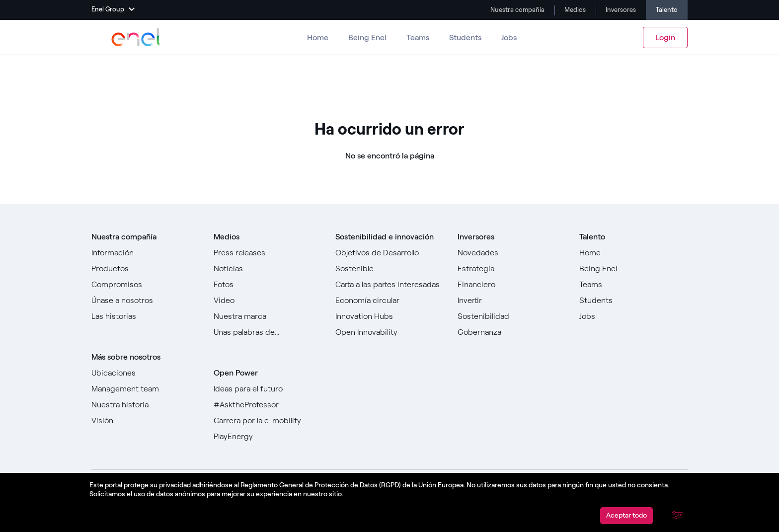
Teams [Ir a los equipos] (418, 38)
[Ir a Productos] (146, 269)
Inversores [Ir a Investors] (620, 10)
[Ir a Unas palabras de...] (268, 332)
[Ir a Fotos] (268, 285)
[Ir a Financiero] (512, 285)
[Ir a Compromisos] (146, 285)
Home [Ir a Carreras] (318, 38)
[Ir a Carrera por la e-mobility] (268, 421)
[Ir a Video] (268, 301)
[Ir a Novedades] (512, 253)
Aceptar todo (626, 515)
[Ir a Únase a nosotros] (146, 301)
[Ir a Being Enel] (633, 269)
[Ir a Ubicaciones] (146, 373)
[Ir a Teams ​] (633, 285)
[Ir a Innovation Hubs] (389, 316)
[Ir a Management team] (146, 389)
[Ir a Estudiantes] (633, 301)
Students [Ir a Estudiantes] (465, 38)
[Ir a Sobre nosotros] (146, 253)
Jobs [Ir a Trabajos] (509, 38)
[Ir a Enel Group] (136, 37)
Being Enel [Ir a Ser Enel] (367, 38)
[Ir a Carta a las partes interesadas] (389, 285)
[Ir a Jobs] (633, 316)
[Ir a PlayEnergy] (268, 437)
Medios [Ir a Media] (574, 10)
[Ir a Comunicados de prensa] (268, 253)
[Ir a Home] (633, 253)
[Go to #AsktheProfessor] (268, 405)
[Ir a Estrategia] (512, 269)
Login (665, 38)
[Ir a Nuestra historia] (146, 405)
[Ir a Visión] (146, 421)
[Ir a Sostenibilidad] (512, 316)
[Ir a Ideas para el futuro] (268, 389)
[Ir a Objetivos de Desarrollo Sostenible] (389, 261)
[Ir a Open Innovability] (389, 332)
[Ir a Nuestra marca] (268, 316)
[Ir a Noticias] (268, 269)
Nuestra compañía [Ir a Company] (517, 10)
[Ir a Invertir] (512, 301)
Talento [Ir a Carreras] (667, 10)
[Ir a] (389, 301)
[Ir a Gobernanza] (512, 332)
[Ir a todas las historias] (146, 316)
